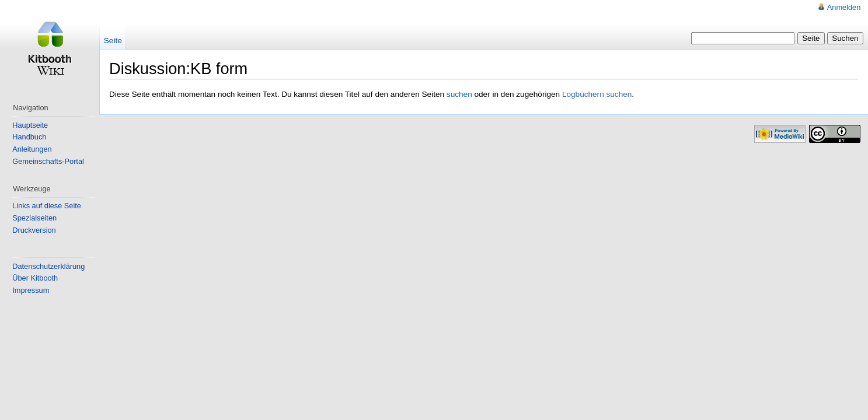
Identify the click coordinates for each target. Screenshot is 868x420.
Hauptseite (30, 125)
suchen (459, 94)
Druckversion (34, 230)
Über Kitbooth (35, 278)
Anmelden (844, 7)
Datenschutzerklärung (48, 266)
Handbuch (29, 137)
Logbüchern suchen (597, 94)
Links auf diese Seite (47, 206)
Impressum (31, 290)
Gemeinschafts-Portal (48, 161)
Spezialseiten (34, 218)
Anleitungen (32, 149)
